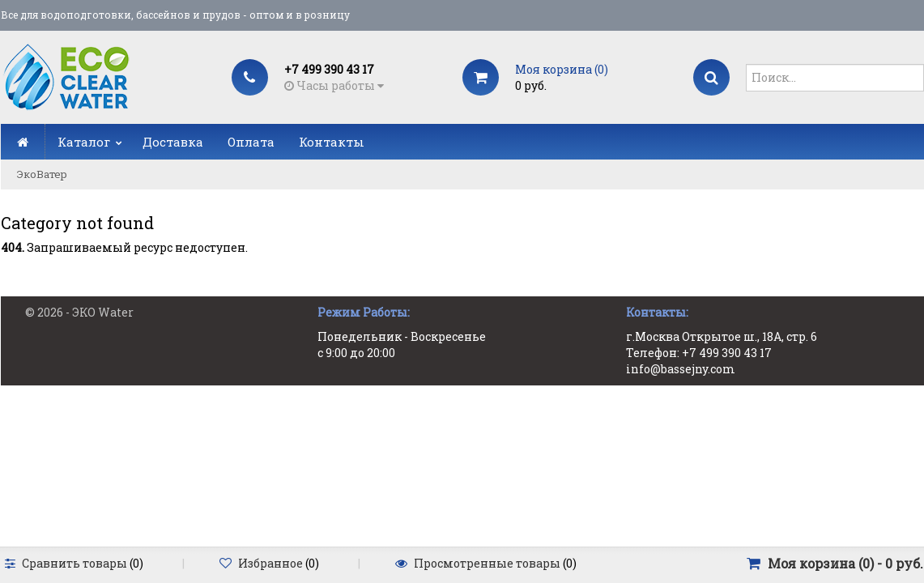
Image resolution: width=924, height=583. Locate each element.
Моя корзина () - (845, 563)
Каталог (84, 142)
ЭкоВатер (42, 174)
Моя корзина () (562, 69)
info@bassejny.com (681, 369)
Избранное (270, 563)
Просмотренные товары (487, 563)
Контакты (332, 142)
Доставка (173, 142)
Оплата (251, 142)
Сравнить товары (75, 563)
